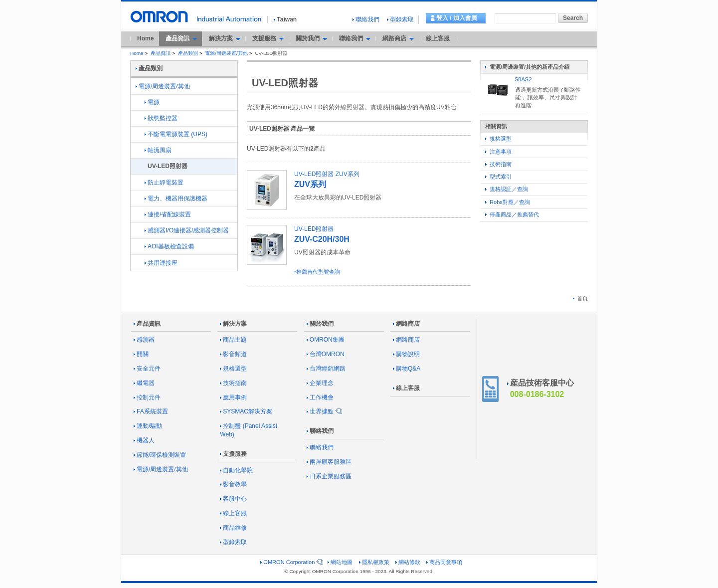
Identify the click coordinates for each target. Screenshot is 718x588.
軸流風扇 (158, 150)
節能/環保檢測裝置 (160, 455)
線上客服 (438, 38)
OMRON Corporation (291, 562)
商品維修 (233, 528)
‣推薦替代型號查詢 (317, 272)
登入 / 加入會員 (457, 18)
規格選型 (498, 139)
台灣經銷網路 (326, 369)
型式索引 (498, 177)
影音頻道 (233, 354)
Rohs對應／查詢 (508, 202)
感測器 (144, 340)
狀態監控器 (161, 118)
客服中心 (233, 499)
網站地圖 (340, 562)
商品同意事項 (444, 562)
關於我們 (320, 324)
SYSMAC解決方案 (246, 411)
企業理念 (320, 383)
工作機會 (320, 397)
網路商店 (406, 324)
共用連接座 (161, 263)
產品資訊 (161, 53)
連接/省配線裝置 (168, 214)
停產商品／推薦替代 (512, 214)
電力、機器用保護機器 (176, 198)
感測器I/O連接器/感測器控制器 (187, 230)
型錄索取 (400, 19)
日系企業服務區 (329, 476)
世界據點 (324, 411)
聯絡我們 (366, 19)
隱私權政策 (374, 562)
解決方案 (233, 324)
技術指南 (498, 164)
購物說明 (406, 354)
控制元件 (147, 397)
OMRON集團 (326, 340)
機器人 (144, 440)
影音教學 (233, 484)
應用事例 (233, 397)
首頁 (580, 298)
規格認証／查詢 (507, 189)
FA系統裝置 (151, 411)
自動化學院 (236, 470)
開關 (141, 354)
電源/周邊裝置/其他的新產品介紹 (527, 67)
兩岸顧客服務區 (329, 462)
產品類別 (188, 53)
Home (145, 38)
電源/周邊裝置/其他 (226, 53)
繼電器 (144, 383)
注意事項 (498, 152)
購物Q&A (407, 369)
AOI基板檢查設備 (169, 246)
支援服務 (233, 454)
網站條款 (408, 562)
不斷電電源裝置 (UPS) (176, 134)
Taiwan (285, 19)
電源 (152, 102)
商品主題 (233, 340)
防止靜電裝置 (164, 183)
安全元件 (147, 369)
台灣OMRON (326, 354)
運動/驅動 (148, 426)
